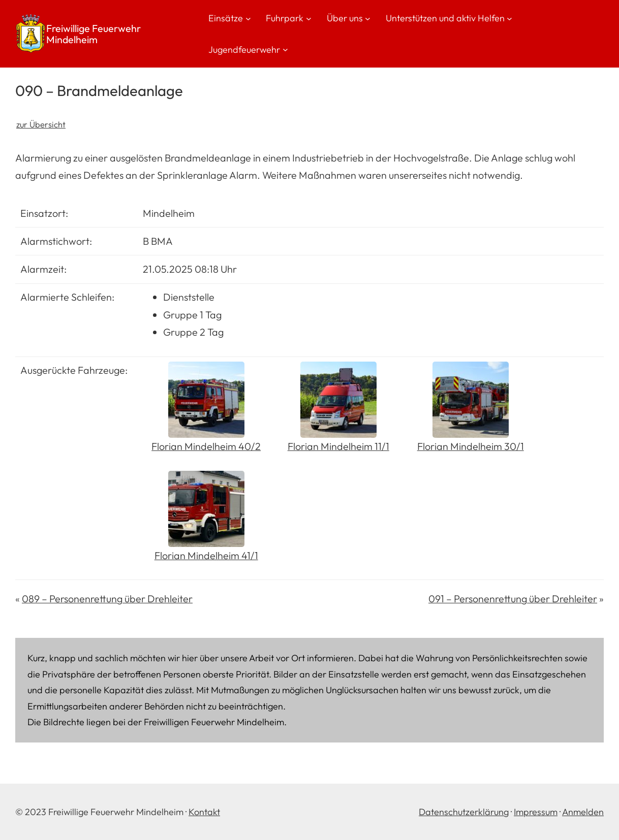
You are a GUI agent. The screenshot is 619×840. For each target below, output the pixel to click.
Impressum (536, 812)
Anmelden (583, 812)
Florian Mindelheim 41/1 (206, 555)
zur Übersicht (41, 124)
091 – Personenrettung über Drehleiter (513, 599)
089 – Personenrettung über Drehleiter (107, 599)
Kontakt (204, 812)
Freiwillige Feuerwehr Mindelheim (94, 34)
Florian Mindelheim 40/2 (206, 446)
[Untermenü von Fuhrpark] (309, 18)
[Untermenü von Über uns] (368, 18)
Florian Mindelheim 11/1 (338, 446)
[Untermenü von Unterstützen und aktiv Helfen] (509, 18)
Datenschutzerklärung (464, 812)
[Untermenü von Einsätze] (248, 18)
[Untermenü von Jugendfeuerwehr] (285, 50)
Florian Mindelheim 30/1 (471, 446)
